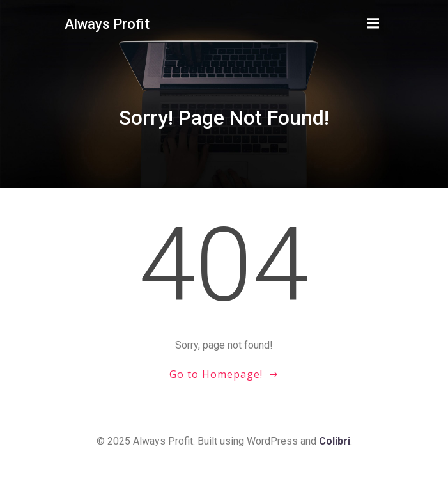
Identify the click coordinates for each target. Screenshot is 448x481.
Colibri (335, 441)
